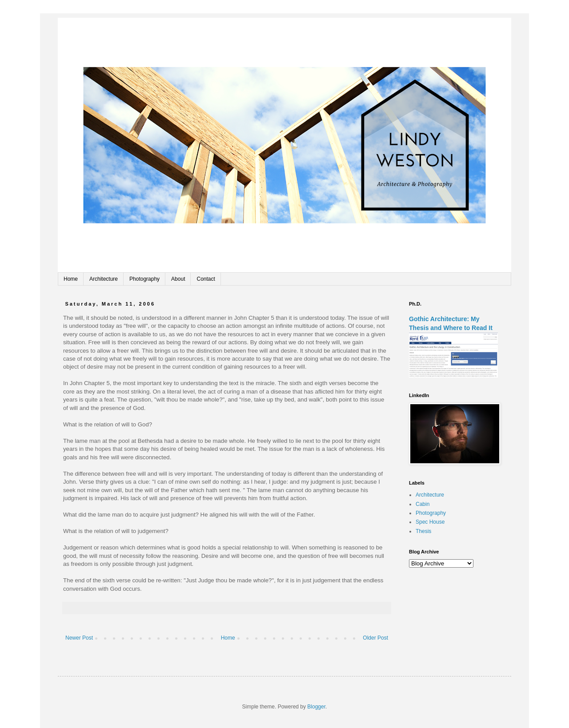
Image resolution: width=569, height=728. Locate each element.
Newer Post (79, 638)
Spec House (430, 522)
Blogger (316, 707)
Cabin (423, 504)
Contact (206, 279)
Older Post (375, 638)
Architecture (104, 279)
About (178, 279)
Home (71, 279)
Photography (144, 279)
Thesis (423, 531)
